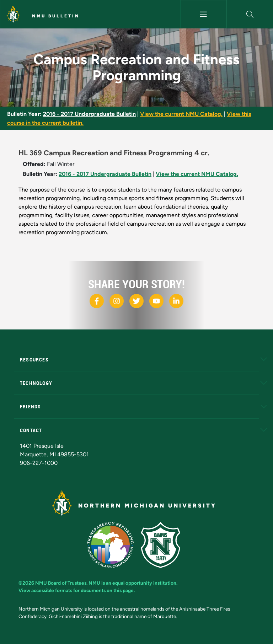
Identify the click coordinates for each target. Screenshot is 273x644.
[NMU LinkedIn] (176, 301)
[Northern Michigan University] (13, 14)
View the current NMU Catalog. (181, 114)
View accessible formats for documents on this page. (77, 590)
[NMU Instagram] (117, 301)
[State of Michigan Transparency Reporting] (114, 544)
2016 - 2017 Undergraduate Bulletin (89, 114)
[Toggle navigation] (204, 14)
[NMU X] (136, 301)
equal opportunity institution (144, 583)
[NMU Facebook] (97, 301)
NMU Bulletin (56, 16)
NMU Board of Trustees (61, 583)
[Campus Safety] (163, 544)
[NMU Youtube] (156, 301)
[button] (250, 14)
